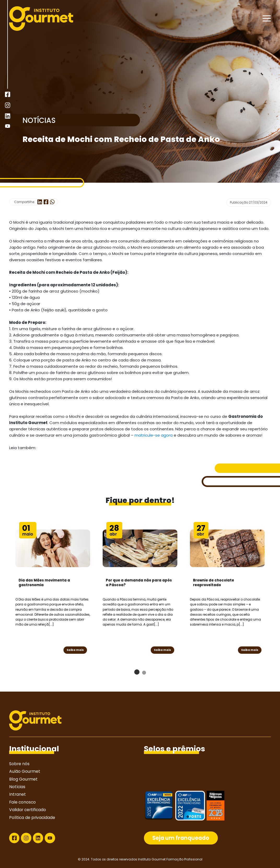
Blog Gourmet (23, 779)
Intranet (17, 794)
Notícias (17, 787)
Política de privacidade (32, 818)
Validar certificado (28, 810)
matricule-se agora (154, 435)
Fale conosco (22, 802)
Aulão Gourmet (25, 771)
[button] (137, 672)
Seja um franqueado (181, 838)
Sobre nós (19, 764)
